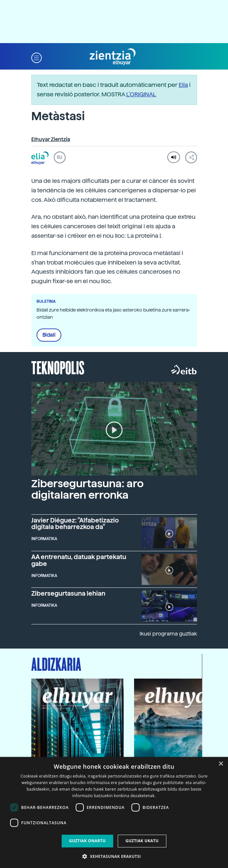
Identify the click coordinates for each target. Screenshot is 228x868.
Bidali (49, 335)
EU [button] (60, 157)
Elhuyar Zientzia (51, 139)
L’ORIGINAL (141, 94)
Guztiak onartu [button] (87, 841)
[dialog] (114, 812)
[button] (37, 57)
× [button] (221, 764)
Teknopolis (58, 367)
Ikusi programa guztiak (168, 634)
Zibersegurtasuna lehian (68, 594)
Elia (183, 85)
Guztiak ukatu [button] (142, 841)
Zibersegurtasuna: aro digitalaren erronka (87, 489)
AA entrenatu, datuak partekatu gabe (79, 560)
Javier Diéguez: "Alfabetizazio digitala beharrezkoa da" (75, 524)
